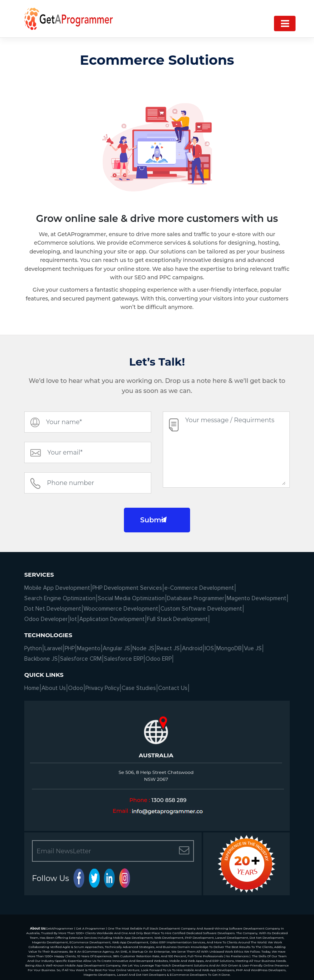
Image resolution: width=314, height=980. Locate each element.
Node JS (143, 648)
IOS (209, 648)
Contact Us (173, 688)
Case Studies (139, 688)
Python (33, 648)
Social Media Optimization (131, 598)
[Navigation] (285, 23)
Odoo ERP (159, 659)
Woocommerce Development (121, 609)
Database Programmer (196, 598)
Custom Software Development (201, 609)
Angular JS (116, 648)
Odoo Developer (46, 619)
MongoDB (229, 648)
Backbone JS (41, 659)
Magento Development (256, 598)
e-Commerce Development (199, 588)
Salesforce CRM (81, 659)
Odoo (76, 688)
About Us (54, 688)
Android (192, 648)
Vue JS (253, 648)
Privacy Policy (102, 688)
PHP (70, 648)
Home (32, 688)
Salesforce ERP (124, 659)
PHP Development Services (127, 588)
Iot (73, 619)
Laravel (53, 648)
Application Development (112, 619)
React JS (168, 648)
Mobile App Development (57, 588)
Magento (89, 648)
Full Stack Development (177, 619)
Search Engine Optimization (60, 598)
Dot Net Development (53, 609)
